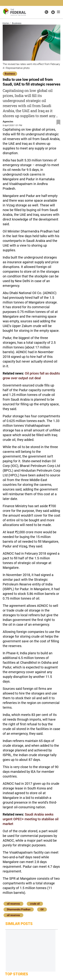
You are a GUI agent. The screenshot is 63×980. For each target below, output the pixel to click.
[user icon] (53, 12)
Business (10, 74)
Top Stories (17, 974)
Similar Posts (19, 924)
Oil (42, 909)
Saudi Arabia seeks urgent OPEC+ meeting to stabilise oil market (31, 819)
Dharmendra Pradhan (19, 909)
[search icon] (46, 12)
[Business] (10, 74)
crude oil (35, 904)
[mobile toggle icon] (58, 12)
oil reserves (13, 904)
